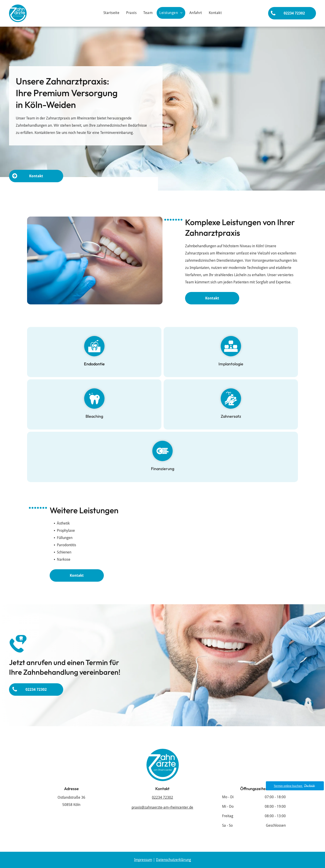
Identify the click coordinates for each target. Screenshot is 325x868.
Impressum (143, 860)
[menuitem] (111, 13)
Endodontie (94, 367)
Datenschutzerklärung (173, 860)
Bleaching (94, 420)
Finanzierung (163, 472)
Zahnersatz (231, 420)
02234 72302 (162, 797)
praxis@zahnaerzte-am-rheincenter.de (162, 807)
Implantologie (231, 367)
